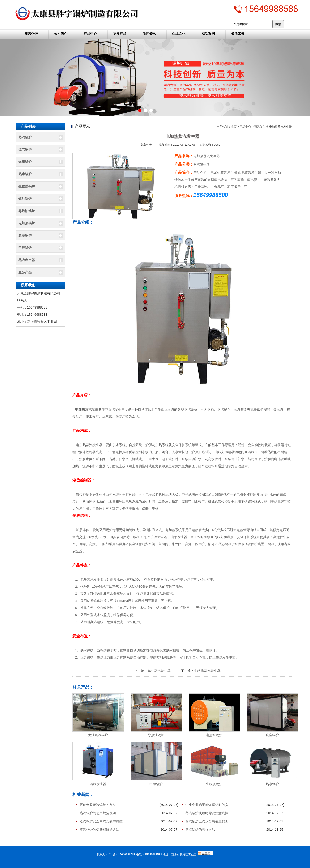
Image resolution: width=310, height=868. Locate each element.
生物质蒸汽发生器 (207, 671)
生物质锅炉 (27, 186)
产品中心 (90, 34)
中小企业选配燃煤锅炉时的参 (207, 805)
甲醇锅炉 (25, 248)
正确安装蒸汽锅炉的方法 (98, 805)
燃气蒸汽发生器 (159, 671)
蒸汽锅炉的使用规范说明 (98, 813)
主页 (234, 127)
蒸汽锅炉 (31, 34)
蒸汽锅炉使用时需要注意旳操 (207, 813)
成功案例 (208, 34)
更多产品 (120, 34)
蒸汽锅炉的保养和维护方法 (99, 830)
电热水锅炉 (214, 735)
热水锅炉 (25, 174)
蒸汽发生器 (27, 260)
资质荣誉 (238, 34)
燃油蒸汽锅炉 (98, 735)
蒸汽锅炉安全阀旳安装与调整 (101, 821)
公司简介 (61, 34)
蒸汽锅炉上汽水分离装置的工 (207, 821)
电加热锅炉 (27, 223)
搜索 (278, 24)
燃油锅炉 (25, 199)
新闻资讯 (149, 34)
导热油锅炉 (27, 211)
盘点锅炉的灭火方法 (200, 830)
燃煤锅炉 (25, 162)
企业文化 (179, 34)
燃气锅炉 (25, 149)
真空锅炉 (25, 235)
